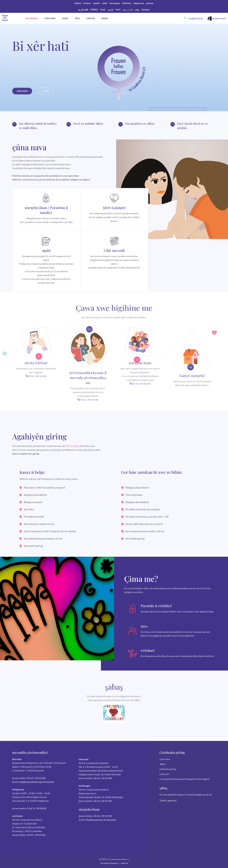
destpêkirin (31, 18)
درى (125, 10)
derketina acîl (217, 19)
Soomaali (146, 10)
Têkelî (162, 764)
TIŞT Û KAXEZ (73, 446)
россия (150, 3)
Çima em (91, 18)
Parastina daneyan (109, 863)
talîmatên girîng (168, 769)
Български (115, 3)
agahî (65, 18)
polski (105, 3)
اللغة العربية (83, 10)
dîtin (137, 711)
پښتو (137, 10)
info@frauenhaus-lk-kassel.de (101, 820)
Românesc (127, 3)
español (96, 3)
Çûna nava (50, 18)
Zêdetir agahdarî (168, 800)
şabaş (104, 18)
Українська (139, 3)
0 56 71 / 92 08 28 (37, 808)
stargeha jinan (196, 18)
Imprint (124, 863)
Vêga (77, 18)
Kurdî (103, 10)
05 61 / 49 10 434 (36, 387)
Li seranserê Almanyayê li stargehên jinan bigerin (184, 779)
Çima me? (164, 774)
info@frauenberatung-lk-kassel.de (36, 782)
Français (87, 3)
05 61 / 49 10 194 (140, 395)
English (78, 3)
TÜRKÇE (94, 10)
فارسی (110, 10)
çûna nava (165, 759)
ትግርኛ (118, 10)
